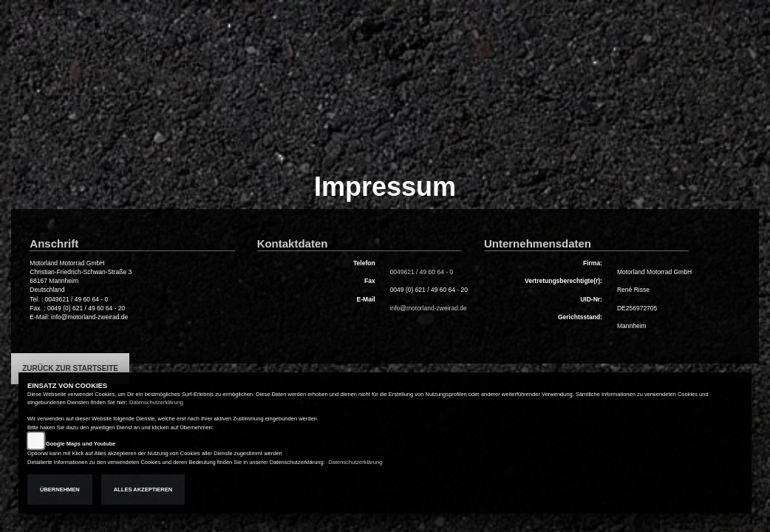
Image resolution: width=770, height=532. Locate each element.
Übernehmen (60, 490)
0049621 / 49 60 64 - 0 (422, 272)
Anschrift (54, 243)
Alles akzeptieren (143, 490)
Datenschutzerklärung (156, 402)
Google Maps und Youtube (81, 444)
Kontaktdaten (293, 243)
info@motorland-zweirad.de (429, 308)
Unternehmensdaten (538, 243)
